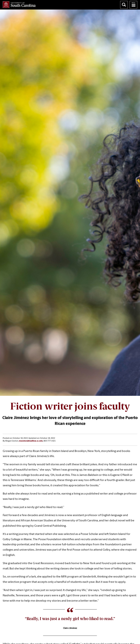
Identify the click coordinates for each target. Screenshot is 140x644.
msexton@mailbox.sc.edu (31, 441)
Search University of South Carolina (124, 5)
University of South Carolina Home (19, 5)
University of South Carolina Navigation (133, 5)
